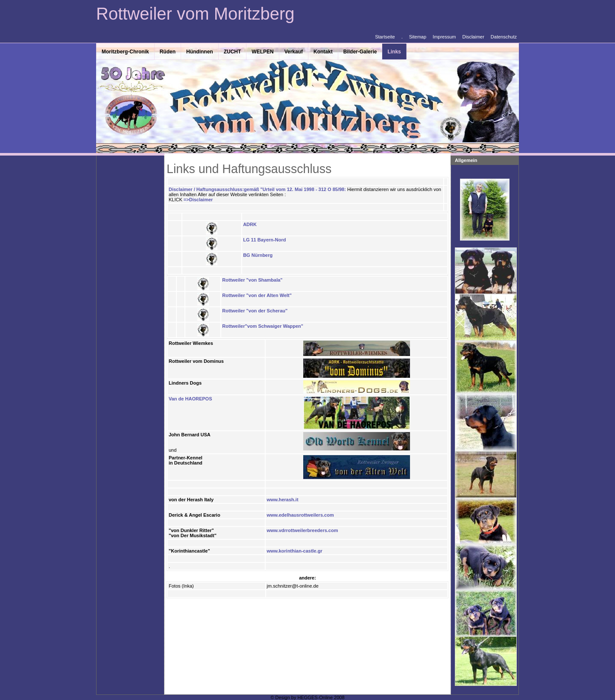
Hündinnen (200, 52)
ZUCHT (233, 52)
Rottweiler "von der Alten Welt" (257, 295)
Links (394, 52)
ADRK (250, 224)
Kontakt (323, 52)
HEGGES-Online (315, 697)
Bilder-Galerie (360, 52)
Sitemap (418, 37)
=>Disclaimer (198, 200)
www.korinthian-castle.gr (294, 551)
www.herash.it (282, 500)
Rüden (168, 52)
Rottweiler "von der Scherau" (255, 311)
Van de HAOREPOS (190, 399)
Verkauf (294, 52)
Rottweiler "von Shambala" (252, 280)
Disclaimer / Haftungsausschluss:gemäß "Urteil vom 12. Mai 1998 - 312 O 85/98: (258, 189)
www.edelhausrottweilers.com (300, 515)
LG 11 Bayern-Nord (264, 240)
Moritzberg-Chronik (125, 52)
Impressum (444, 37)
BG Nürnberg (258, 255)
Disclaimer (473, 37)
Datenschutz (504, 37)
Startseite (385, 37)
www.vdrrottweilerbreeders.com (302, 530)
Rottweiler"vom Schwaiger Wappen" (263, 326)
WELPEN (262, 52)
